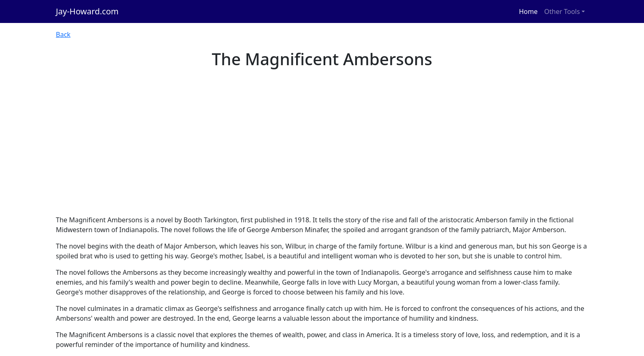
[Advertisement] (322, 153)
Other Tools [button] (562, 11)
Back (63, 34)
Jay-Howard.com (87, 11)
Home (529, 11)
